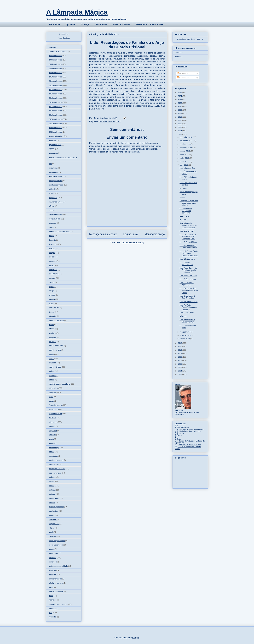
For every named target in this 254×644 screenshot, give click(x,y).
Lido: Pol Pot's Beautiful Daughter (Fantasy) (188, 307)
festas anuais (54, 308)
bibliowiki (52, 189)
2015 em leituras (55, 98)
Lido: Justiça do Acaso (188, 276)
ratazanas (53, 519)
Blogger (136, 638)
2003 (180, 374)
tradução (52, 570)
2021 (180, 106)
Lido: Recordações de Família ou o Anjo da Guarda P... (188, 270)
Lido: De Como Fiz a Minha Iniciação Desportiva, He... (188, 236)
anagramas (53, 153)
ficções (52, 312)
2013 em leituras (107, 121)
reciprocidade (54, 524)
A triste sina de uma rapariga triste (191, 429)
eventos (52, 295)
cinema (52, 210)
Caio (179, 439)
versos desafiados (56, 591)
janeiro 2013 (185, 339)
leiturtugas (53, 422)
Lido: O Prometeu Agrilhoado (186, 284)
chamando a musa (56, 202)
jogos (51, 397)
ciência (52, 206)
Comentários (183, 78)
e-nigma (52, 253)
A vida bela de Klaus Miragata (189, 431)
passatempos (54, 464)
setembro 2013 (186, 148)
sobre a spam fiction (57, 541)
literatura (52, 435)
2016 (180, 124)
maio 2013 (184, 162)
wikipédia (52, 617)
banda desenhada (56, 185)
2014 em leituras (55, 94)
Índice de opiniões (121, 24)
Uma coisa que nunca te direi (190, 445)
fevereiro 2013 (186, 335)
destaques (53, 244)
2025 (180, 93)
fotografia (52, 316)
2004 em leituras (55, 60)
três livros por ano (56, 583)
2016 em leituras (55, 102)
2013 (180, 134)
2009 (180, 354)
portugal (52, 494)
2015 (180, 127)
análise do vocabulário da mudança (63, 157)
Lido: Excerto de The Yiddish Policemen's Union (189, 290)
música (52, 452)
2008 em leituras (55, 68)
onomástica (53, 456)
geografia (52, 337)
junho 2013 (185, 158)
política (52, 486)
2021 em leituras (55, 123)
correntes (52, 223)
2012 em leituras (55, 85)
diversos (52, 248)
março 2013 (185, 332)
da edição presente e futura (60, 231)
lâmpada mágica (55, 405)
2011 (180, 347)
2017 (180, 120)
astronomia (53, 172)
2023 (180, 99)
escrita (51, 282)
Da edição (86, 24)
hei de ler (52, 342)
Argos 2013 (184, 216)
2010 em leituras (55, 77)
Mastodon (179, 52)
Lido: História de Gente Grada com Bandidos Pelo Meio (189, 253)
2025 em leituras (55, 132)
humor (51, 354)
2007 (180, 360)
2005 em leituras (55, 64)
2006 (180, 364)
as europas (53, 168)
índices (52, 371)
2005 (180, 367)
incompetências (55, 367)
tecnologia (53, 562)
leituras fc (53, 418)
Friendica (179, 56)
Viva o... (183, 197)
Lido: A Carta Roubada (188, 302)
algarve (52, 149)
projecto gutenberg (56, 507)
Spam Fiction (180, 423)
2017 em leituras (55, 107)
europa (52, 291)
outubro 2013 (185, 144)
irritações (52, 392)
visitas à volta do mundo (58, 604)
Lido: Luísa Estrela (187, 313)
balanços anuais (55, 181)
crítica (51, 227)
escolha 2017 (54, 274)
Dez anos (183, 188)
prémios (52, 502)
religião (52, 528)
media (51, 439)
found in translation (56, 320)
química (52, 515)
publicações (53, 511)
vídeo (51, 596)
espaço (52, 287)
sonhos (52, 549)
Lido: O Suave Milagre (188, 242)
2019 (180, 113)
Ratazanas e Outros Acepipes (149, 24)
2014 (180, 131)
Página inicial (131, 234)
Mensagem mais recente (103, 234)
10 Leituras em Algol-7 (58, 51)
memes (52, 443)
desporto (52, 240)
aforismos (53, 140)
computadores (54, 219)
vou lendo (53, 608)
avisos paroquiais (56, 176)
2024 (180, 96)
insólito (52, 380)
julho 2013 (184, 155)
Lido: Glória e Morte (187, 259)
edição (51, 265)
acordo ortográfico (56, 136)
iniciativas (53, 376)
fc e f (118, 121)
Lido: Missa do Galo (187, 168)
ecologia (52, 257)
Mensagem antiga (155, 234)
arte (50, 164)
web (50, 613)
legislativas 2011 (55, 414)
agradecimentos (55, 145)
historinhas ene (55, 350)
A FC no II (183, 316)
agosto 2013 (185, 151)
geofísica (52, 333)
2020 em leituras (55, 119)
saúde (51, 532)
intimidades (53, 388)
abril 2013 (184, 165)
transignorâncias (55, 579)
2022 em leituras (55, 128)
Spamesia (70, 24)
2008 (180, 357)
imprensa (52, 363)
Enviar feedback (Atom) (133, 242)
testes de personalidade (58, 566)
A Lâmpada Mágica (77, 12)
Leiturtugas (101, 24)
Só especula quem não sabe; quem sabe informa (189, 203)
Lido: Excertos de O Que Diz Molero (187, 297)
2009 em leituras (55, 73)
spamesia (53, 558)
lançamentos (54, 409)
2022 (180, 103)
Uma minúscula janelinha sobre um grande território (188, 225)
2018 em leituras (55, 111)
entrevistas (53, 270)
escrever (52, 278)
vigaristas (52, 600)
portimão (52, 490)
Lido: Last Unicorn (187, 231)
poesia (51, 481)
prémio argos (54, 498)
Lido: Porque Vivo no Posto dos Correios (188, 247)
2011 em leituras (55, 81)
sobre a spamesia (56, 545)
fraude (51, 325)
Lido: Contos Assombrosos (186, 263)
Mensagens (183, 73)
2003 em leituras (55, 56)
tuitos (51, 587)
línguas (52, 426)
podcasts (52, 477)
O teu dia (181, 433)
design (51, 236)
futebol (51, 329)
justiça (51, 401)
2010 (180, 350)
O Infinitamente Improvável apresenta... (186, 211)
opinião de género (56, 460)
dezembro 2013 (186, 137)
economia (53, 261)
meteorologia (54, 448)
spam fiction (54, 553)
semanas (52, 536)
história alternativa (56, 346)
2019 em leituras (55, 115)
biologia (52, 193)
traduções (53, 574)
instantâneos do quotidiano (59, 384)
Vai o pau (183, 220)
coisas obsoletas (55, 214)
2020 (180, 110)
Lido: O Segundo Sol (188, 279)
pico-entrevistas (55, 473)
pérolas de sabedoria (57, 469)
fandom (52, 299)
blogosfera (53, 198)
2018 (180, 117)
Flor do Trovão (183, 427)
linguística (53, 431)
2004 (180, 371)
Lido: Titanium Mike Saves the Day (187, 321)
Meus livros (55, 24)
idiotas (51, 359)
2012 (180, 343)
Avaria (180, 435)
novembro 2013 (186, 141)
